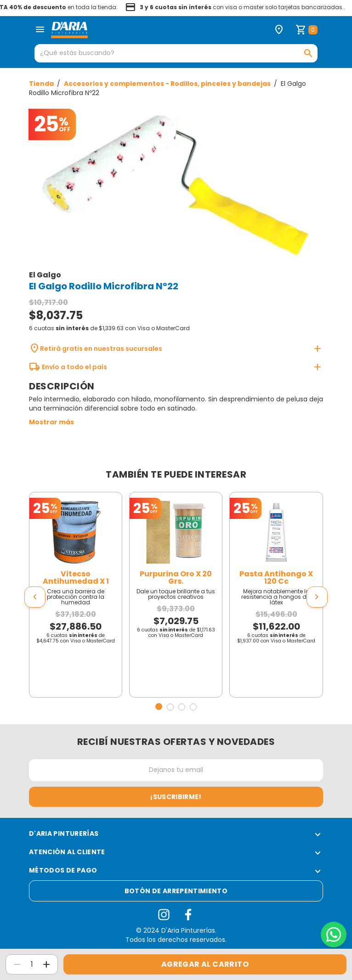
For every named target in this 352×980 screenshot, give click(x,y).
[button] (159, 707)
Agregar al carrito (205, 964)
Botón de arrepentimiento (176, 891)
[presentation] (35, 597)
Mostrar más (51, 422)
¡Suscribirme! (176, 797)
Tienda (42, 84)
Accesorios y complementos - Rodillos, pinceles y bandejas (168, 84)
